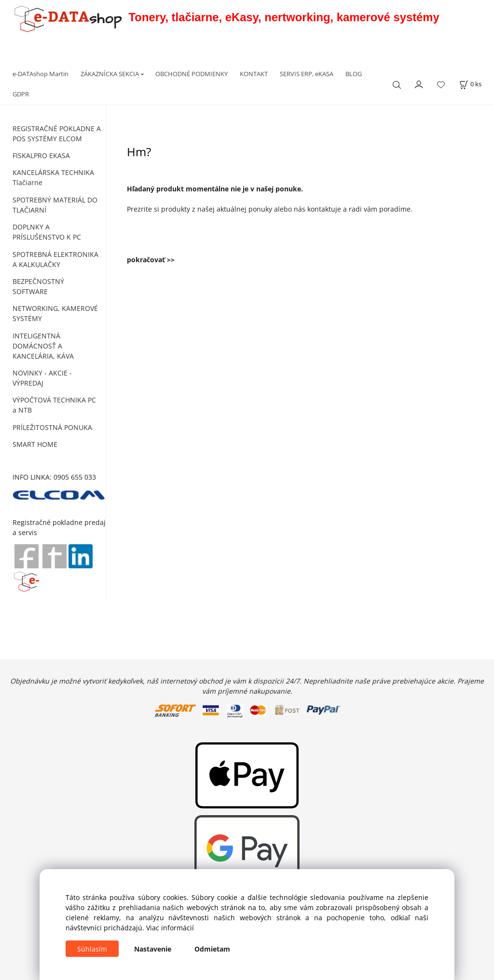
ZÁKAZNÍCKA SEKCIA (110, 74)
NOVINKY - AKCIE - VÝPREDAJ (42, 378)
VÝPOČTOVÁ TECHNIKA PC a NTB (54, 405)
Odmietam (212, 949)
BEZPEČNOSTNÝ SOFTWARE (38, 286)
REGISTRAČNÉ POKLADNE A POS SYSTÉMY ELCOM (57, 134)
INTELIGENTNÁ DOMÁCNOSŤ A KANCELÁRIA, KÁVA (43, 346)
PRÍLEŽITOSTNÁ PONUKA (52, 427)
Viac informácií (170, 928)
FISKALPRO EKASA (41, 155)
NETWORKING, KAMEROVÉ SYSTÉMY (55, 313)
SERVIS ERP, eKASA (307, 74)
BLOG (354, 74)
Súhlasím (92, 949)
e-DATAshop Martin (41, 74)
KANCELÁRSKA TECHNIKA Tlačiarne (53, 177)
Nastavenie (153, 949)
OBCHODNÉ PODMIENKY (192, 74)
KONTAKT (254, 74)
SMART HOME (35, 444)
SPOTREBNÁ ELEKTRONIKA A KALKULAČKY (55, 259)
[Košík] (470, 84)
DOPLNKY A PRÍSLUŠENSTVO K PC (47, 232)
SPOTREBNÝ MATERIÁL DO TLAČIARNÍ (55, 205)
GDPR (21, 94)
